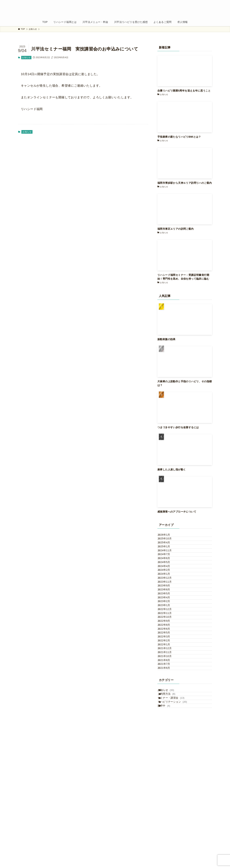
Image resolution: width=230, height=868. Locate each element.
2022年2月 (167, 739)
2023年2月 (167, 664)
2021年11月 (168, 761)
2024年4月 (167, 596)
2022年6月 (167, 716)
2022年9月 (167, 701)
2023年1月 (167, 671)
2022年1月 (167, 746)
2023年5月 (167, 649)
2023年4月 (167, 656)
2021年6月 (167, 791)
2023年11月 (168, 626)
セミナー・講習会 (175, 832)
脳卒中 (168, 847)
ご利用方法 (171, 824)
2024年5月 (167, 589)
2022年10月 (168, 694)
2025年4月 (167, 551)
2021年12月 (168, 754)
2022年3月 (167, 731)
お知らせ (26, 57)
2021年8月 (167, 776)
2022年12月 (168, 679)
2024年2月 (167, 604)
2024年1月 (167, 611)
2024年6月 (167, 581)
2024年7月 (167, 574)
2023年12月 (168, 619)
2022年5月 (167, 724)
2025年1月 (167, 559)
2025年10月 (168, 544)
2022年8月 (167, 709)
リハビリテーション (177, 839)
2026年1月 (167, 537)
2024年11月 (168, 566)
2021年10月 (168, 769)
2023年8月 (167, 641)
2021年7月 (167, 784)
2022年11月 (168, 686)
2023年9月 (167, 634)
